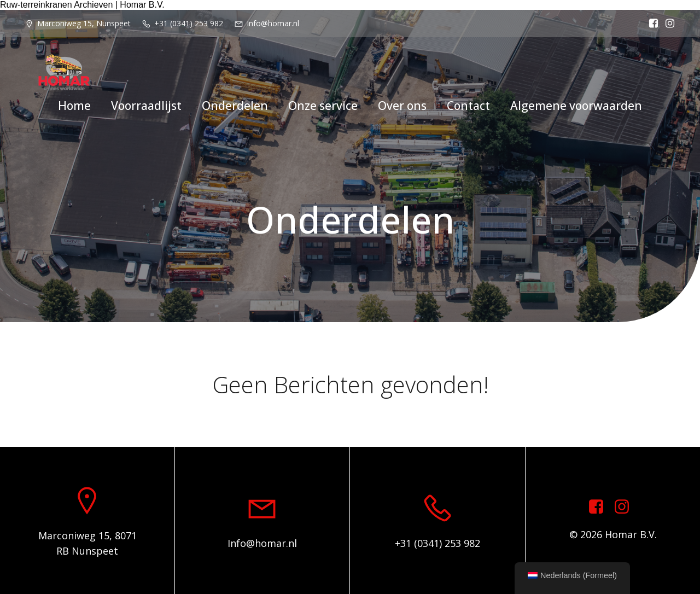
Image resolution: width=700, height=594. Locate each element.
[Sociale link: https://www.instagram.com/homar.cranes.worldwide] (626, 507)
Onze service (323, 106)
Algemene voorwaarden (576, 106)
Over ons (402, 106)
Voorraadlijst (146, 106)
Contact (468, 106)
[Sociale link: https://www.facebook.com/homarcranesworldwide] (651, 24)
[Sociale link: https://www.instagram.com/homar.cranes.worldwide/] (667, 24)
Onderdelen (235, 106)
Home (74, 106)
